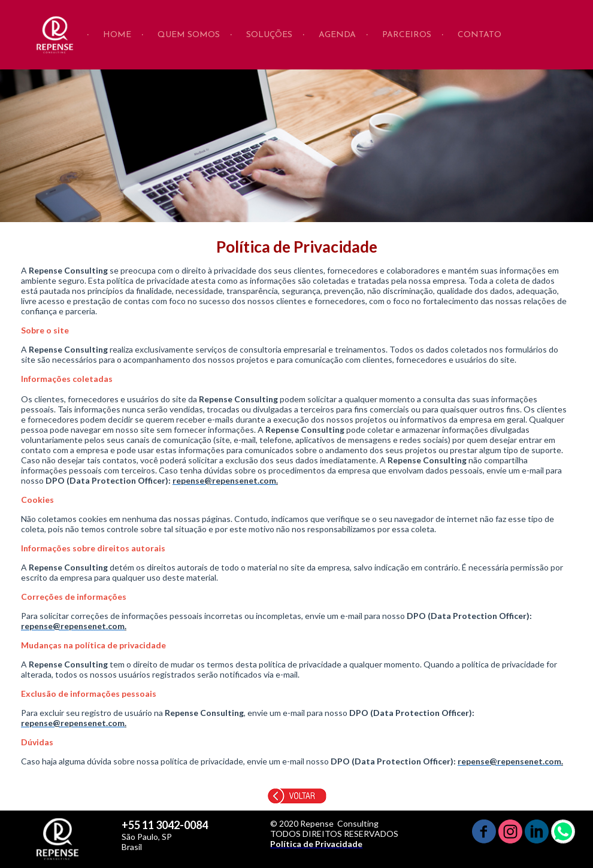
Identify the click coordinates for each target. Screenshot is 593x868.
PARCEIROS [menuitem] (407, 35)
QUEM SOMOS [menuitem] (189, 35)
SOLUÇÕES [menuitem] (269, 35)
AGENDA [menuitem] (337, 35)
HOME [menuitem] (117, 35)
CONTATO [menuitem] (479, 35)
